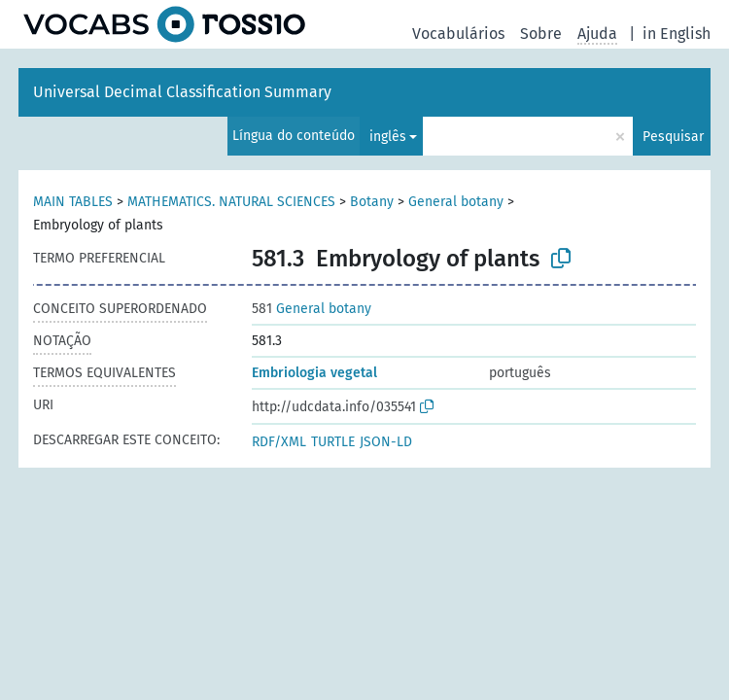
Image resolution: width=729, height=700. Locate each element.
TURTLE (333, 442)
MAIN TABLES (73, 202)
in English (677, 34)
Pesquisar (673, 137)
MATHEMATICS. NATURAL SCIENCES (231, 202)
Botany (372, 202)
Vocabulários (458, 34)
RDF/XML (279, 442)
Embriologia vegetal (314, 373)
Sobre (541, 34)
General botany (456, 202)
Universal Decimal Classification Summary (182, 92)
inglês (388, 137)
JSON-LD (386, 442)
